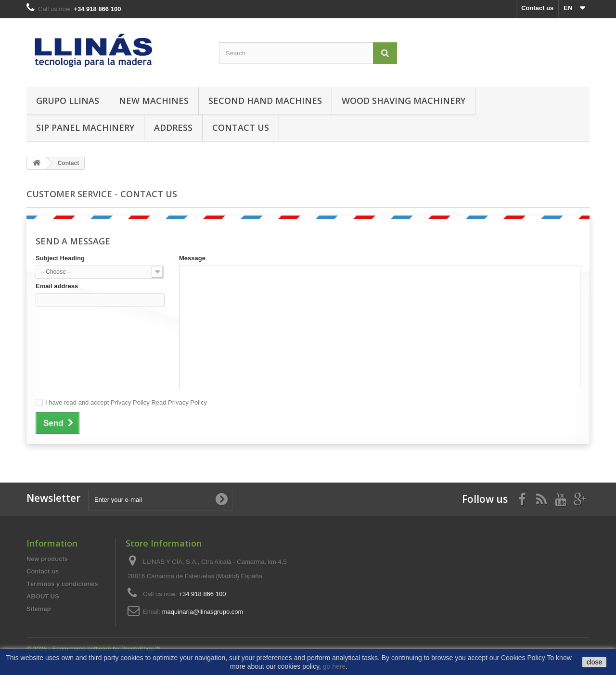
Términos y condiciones (62, 584)
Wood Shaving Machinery (404, 101)
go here (334, 666)
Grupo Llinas (68, 101)
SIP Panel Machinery (85, 127)
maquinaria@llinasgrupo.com (203, 612)
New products (47, 559)
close (595, 662)
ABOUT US (43, 596)
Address (173, 127)
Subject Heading (60, 258)
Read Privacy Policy (178, 402)
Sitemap (39, 609)
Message (192, 258)
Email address (57, 286)
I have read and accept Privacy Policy (126, 402)
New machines (154, 101)
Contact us (537, 8)
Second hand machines (265, 101)
